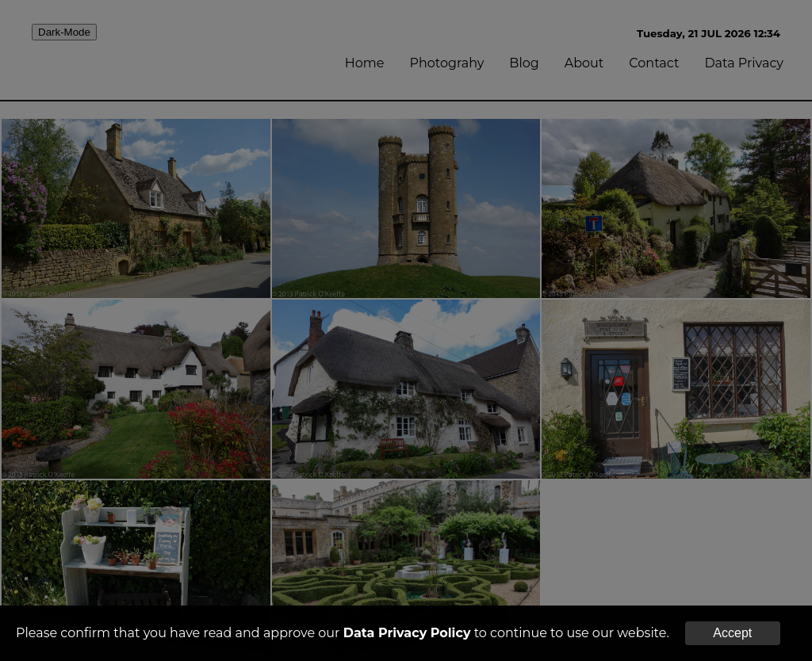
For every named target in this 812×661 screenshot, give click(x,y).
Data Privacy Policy (407, 633)
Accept (732, 633)
